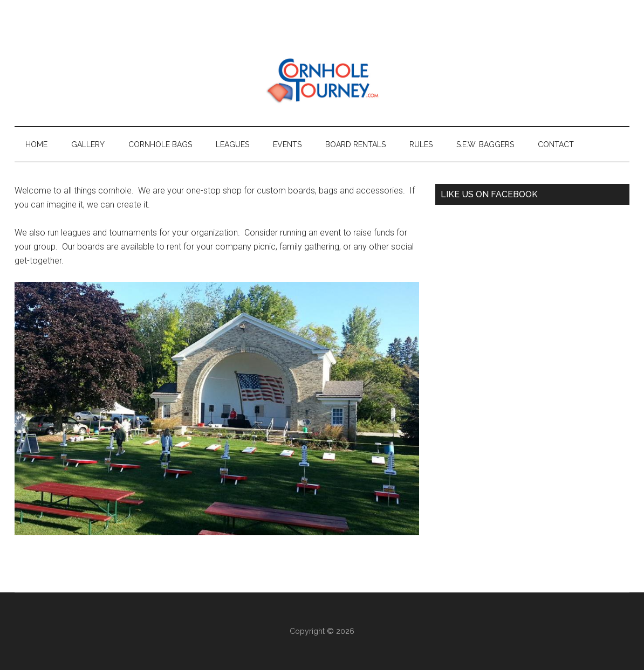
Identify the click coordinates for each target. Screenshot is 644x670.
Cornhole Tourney (322, 80)
